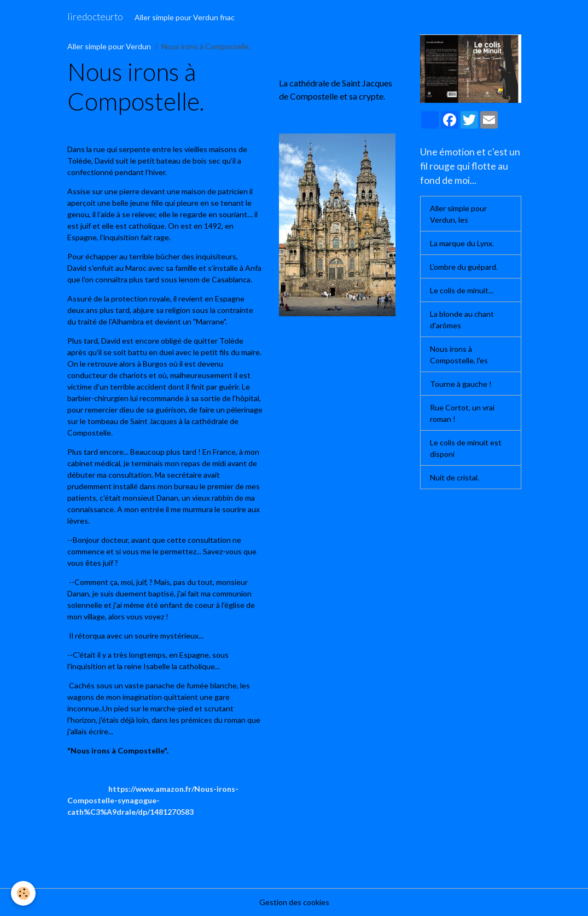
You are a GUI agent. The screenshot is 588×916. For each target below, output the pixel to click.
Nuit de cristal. (455, 477)
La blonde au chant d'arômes (462, 320)
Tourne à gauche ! (461, 384)
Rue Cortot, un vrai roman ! (462, 413)
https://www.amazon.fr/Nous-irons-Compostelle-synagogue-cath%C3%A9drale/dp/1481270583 (153, 800)
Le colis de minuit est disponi (466, 448)
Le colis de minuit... (462, 290)
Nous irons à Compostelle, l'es (459, 355)
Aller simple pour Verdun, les (458, 214)
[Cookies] (23, 893)
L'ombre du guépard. (464, 267)
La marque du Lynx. (462, 243)
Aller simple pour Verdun (109, 46)
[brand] (95, 17)
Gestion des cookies (294, 902)
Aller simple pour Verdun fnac (185, 17)
